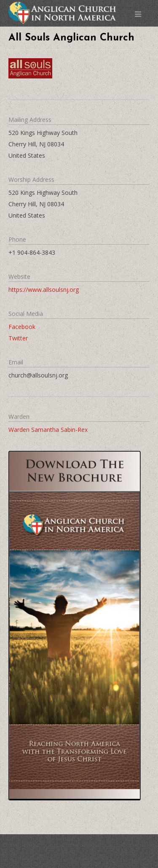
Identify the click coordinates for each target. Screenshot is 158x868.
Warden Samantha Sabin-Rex (48, 430)
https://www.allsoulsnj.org (44, 290)
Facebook (22, 327)
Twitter (18, 338)
